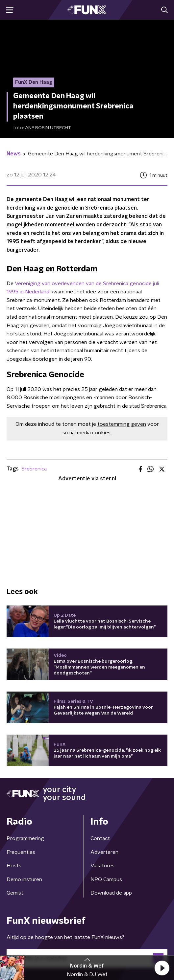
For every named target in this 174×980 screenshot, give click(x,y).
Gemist (15, 893)
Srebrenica (34, 469)
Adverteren (104, 852)
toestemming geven (122, 424)
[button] (162, 968)
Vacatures (102, 866)
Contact (100, 838)
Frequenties (21, 852)
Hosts (14, 866)
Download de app (111, 893)
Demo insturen (24, 879)
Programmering (25, 838)
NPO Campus (106, 879)
